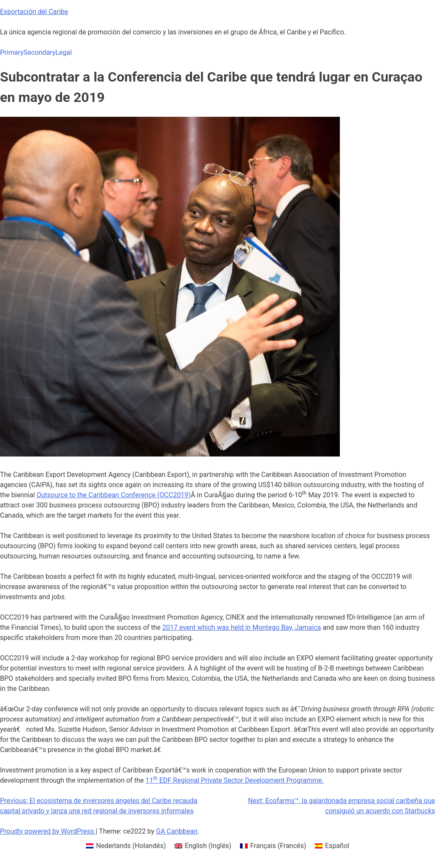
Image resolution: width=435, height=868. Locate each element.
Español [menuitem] (337, 846)
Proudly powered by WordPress (48, 831)
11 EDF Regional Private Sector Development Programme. (234, 780)
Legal (64, 52)
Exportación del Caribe (34, 12)
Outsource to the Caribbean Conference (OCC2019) (114, 495)
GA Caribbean (177, 831)
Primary (12, 52)
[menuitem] (126, 846)
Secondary (39, 52)
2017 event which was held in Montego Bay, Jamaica (242, 627)
